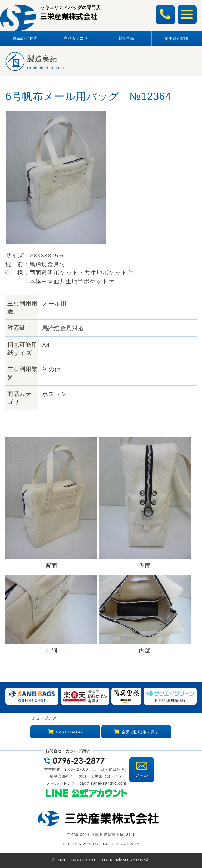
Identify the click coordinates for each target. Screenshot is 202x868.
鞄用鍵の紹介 (177, 38)
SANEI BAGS (69, 732)
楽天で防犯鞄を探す (140, 732)
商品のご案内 (25, 38)
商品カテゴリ (76, 38)
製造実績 (126, 38)
